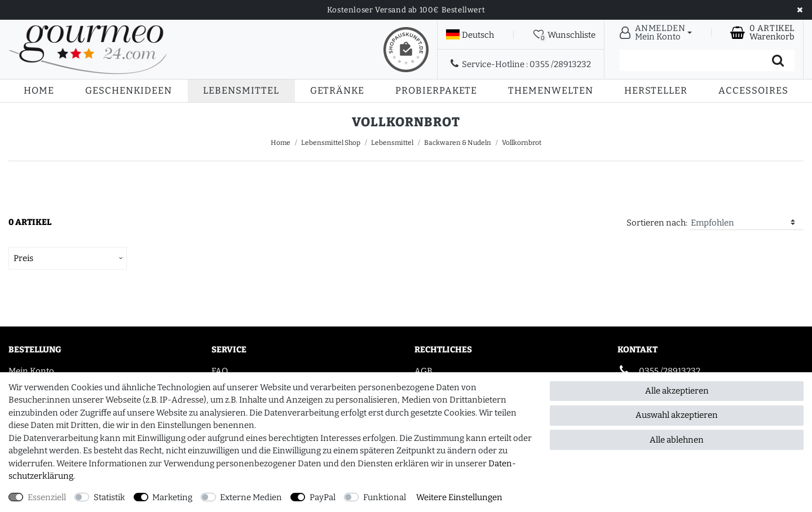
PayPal (323, 497)
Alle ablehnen (677, 440)
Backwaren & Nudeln (458, 143)
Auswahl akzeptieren (677, 415)
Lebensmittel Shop (331, 143)
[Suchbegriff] (690, 60)
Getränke (337, 91)
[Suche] (778, 60)
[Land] (470, 35)
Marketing (172, 497)
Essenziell (47, 497)
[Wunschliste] (564, 34)
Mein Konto (31, 371)
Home (39, 91)
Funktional (385, 497)
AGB (423, 371)
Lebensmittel (241, 91)
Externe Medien (251, 497)
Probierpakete (436, 91)
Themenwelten (551, 91)
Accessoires (753, 91)
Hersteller (656, 91)
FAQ (220, 371)
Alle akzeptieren (677, 391)
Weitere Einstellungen (459, 497)
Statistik (109, 497)
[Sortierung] (746, 223)
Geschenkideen (129, 91)
